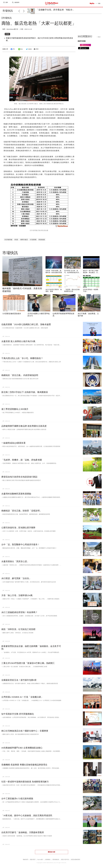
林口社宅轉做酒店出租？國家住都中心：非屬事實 (25, 728)
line (20, 51)
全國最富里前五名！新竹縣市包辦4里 (19, 677)
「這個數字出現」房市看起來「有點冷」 (55, 10)
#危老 (16, 237)
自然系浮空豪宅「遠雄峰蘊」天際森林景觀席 (23, 830)
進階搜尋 (17, 3)
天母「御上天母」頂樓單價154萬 (17, 593)
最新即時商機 (82, 43)
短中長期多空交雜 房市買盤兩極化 (18, 711)
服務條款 (48, 857)
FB (12, 51)
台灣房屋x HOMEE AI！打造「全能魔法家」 (22, 694)
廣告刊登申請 (65, 857)
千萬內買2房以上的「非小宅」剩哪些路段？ (22, 356)
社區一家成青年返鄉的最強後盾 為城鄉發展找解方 (25, 779)
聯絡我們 (26, 857)
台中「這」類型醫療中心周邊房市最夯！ (21, 542)
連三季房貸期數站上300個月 (15, 407)
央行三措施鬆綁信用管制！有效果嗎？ (19, 610)
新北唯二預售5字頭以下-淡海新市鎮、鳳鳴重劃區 (25, 390)
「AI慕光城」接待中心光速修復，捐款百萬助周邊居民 (27, 813)
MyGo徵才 (40, 857)
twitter (29, 51)
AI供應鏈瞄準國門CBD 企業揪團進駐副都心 (22, 745)
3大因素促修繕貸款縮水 (12, 311)
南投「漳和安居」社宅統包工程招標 (18, 627)
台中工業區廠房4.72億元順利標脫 (17, 796)
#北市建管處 (8, 237)
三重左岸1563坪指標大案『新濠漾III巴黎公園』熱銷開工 (28, 661)
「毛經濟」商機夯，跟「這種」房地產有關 (22, 457)
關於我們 (33, 857)
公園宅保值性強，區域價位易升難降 (18, 525)
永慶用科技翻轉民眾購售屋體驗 (16, 491)
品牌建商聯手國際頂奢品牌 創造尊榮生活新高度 (24, 424)
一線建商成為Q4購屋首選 (13, 440)
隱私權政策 (56, 857)
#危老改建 (42, 237)
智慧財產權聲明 (75, 857)
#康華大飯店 (24, 237)
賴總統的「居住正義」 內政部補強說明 (20, 373)
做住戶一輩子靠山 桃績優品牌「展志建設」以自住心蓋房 (91, 270)
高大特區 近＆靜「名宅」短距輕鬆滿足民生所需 (72, 270)
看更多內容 (51, 849)
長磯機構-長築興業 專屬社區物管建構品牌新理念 (24, 762)
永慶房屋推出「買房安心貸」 (15, 559)
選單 (7, 3)
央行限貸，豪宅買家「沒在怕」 (16, 576)
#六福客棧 (33, 237)
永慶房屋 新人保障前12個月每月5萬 (18, 339)
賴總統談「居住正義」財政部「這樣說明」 (22, 508)
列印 (36, 51)
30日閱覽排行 (85, 38)
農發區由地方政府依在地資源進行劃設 (19, 474)
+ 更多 (99, 38)
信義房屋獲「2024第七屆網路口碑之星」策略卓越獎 (26, 322)
